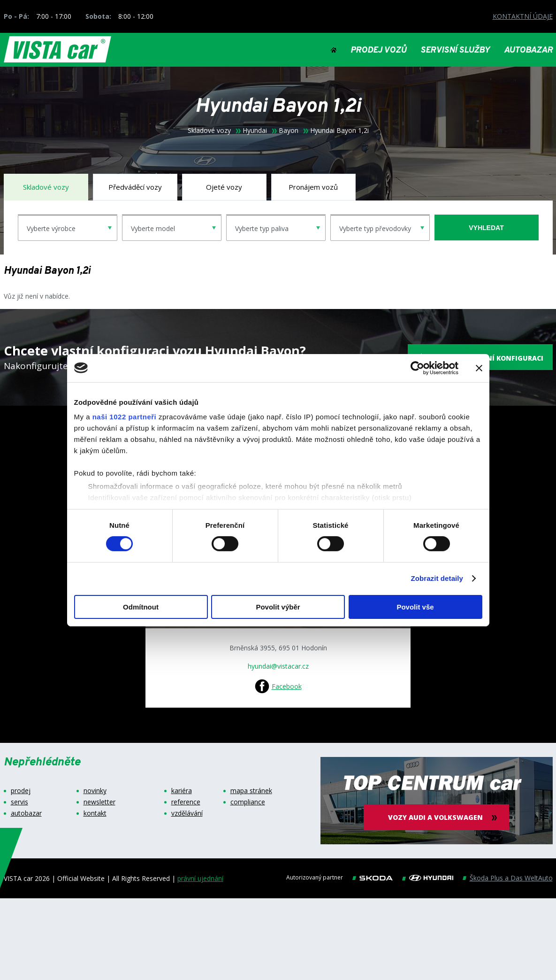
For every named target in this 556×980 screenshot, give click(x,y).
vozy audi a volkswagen (436, 817)
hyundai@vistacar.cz (278, 666)
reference (186, 802)
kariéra (182, 791)
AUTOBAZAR (528, 51)
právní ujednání (200, 878)
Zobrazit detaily (437, 578)
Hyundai (255, 131)
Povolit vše (415, 607)
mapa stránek (251, 791)
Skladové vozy (209, 131)
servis (19, 802)
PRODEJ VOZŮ (378, 51)
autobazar (26, 813)
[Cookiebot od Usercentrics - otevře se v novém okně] (417, 368)
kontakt (95, 813)
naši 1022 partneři (125, 417)
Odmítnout (141, 607)
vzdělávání (187, 813)
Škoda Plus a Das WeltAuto (511, 878)
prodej (21, 791)
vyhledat (486, 228)
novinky (95, 791)
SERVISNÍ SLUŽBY (455, 51)
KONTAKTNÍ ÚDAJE (523, 16)
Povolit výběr (278, 607)
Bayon (289, 131)
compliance (248, 802)
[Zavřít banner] (479, 368)
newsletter (99, 802)
